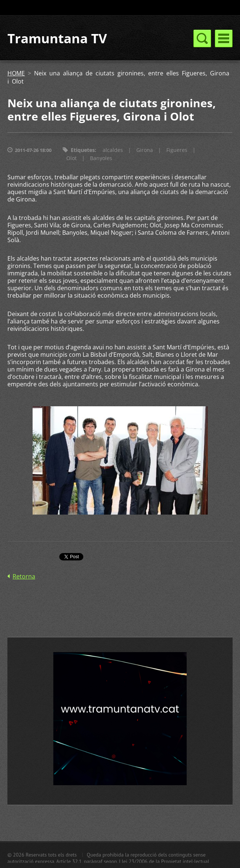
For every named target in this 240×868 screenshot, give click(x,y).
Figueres (177, 150)
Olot (71, 158)
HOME (16, 73)
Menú (224, 38)
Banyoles (101, 158)
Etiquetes (83, 150)
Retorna (24, 576)
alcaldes (113, 150)
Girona (145, 150)
